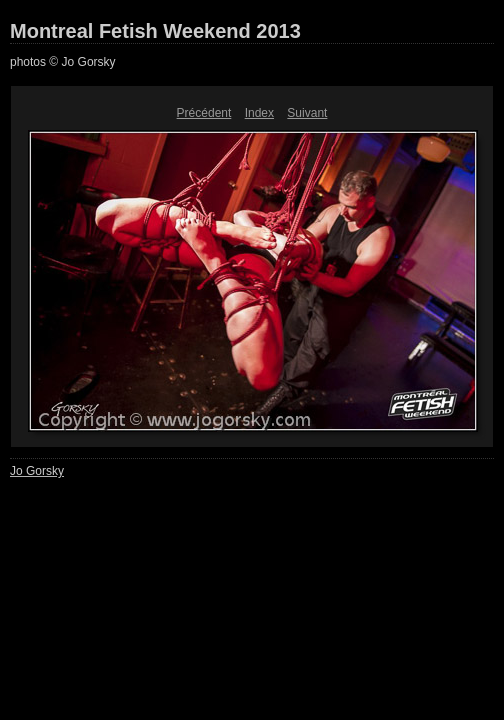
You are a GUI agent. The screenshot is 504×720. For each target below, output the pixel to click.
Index (259, 113)
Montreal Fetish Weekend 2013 (155, 31)
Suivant (307, 113)
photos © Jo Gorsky (63, 62)
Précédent (204, 113)
